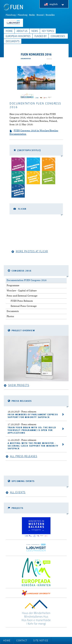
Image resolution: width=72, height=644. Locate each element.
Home (9, 31)
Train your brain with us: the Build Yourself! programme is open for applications (32, 430)
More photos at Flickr (30, 252)
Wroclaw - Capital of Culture (22, 291)
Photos (10, 316)
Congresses (58, 36)
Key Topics (48, 31)
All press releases (21, 456)
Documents (13, 41)
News (35, 31)
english (57, 4)
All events (16, 492)
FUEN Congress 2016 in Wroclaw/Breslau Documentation (34, 132)
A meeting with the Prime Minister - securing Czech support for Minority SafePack (33, 446)
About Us (22, 31)
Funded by (41, 36)
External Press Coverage (24, 306)
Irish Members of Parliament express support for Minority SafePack (33, 416)
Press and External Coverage (22, 296)
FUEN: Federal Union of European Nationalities (13, 7)
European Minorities (18, 36)
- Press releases (22, 412)
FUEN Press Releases (22, 301)
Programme (13, 286)
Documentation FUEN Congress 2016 (27, 280)
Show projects (16, 385)
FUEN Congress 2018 (13, 23)
